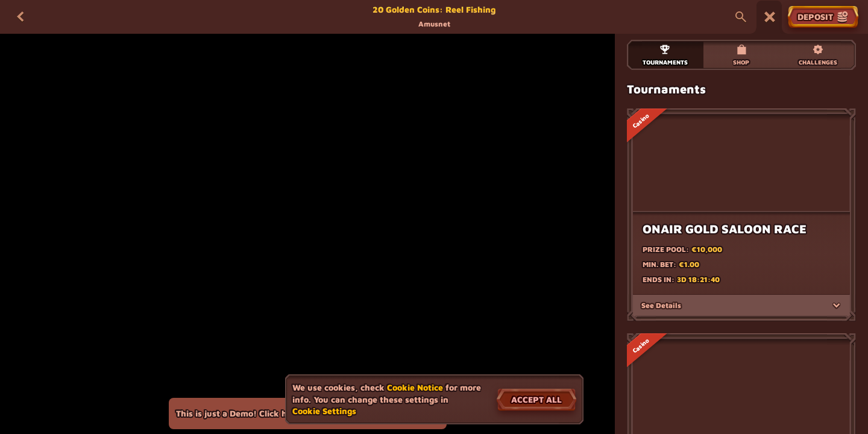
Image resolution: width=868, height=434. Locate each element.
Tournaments (665, 55)
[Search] (741, 17)
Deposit (823, 17)
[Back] (20, 17)
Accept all (536, 399)
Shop (741, 55)
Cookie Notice (415, 387)
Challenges (818, 55)
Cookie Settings (324, 411)
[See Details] (837, 318)
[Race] (770, 17)
